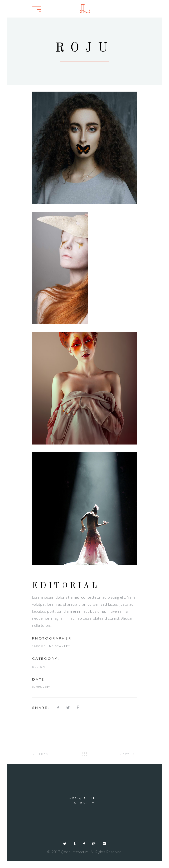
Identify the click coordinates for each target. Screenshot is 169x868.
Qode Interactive (75, 852)
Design (39, 667)
